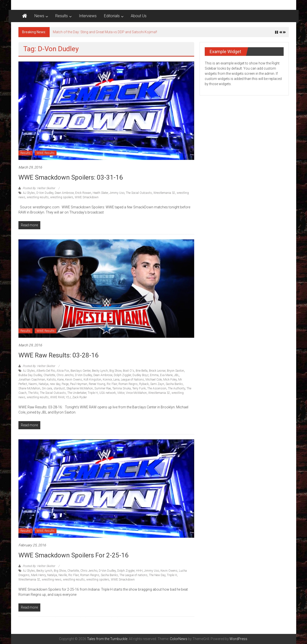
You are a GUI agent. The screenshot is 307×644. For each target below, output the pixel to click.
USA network (108, 393)
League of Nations (132, 380)
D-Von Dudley (45, 193)
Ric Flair (112, 384)
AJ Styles (29, 193)
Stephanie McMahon (80, 388)
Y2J (68, 397)
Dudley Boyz (140, 375)
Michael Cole (154, 380)
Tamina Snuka (122, 388)
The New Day (157, 575)
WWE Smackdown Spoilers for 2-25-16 (73, 555)
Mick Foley (170, 380)
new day (55, 384)
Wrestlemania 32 (164, 193)
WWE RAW (57, 397)
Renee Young (97, 384)
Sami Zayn (157, 384)
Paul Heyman (79, 384)
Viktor (121, 393)
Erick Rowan (83, 193)
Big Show (115, 371)
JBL (176, 375)
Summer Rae (103, 388)
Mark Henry (38, 575)
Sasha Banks (174, 384)
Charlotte (49, 375)
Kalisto (51, 380)
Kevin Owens (74, 380)
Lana (116, 380)
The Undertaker (77, 393)
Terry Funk (139, 388)
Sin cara (47, 388)
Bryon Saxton (175, 371)
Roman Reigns (128, 384)
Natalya (44, 384)
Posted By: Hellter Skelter (39, 188)
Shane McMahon (29, 388)
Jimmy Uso (117, 193)
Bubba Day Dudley (30, 375)
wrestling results (38, 197)
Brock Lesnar (157, 371)
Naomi (33, 384)
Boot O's (129, 371)
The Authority (176, 388)
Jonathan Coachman (32, 380)
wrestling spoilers (62, 197)
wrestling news (52, 580)
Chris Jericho (65, 375)
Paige (65, 384)
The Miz (33, 393)
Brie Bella (142, 371)
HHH (139, 571)
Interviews (88, 16)
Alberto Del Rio (46, 371)
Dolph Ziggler (122, 375)
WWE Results (46, 153)
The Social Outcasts (139, 193)
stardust (59, 388)
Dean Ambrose (64, 193)
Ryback (144, 384)
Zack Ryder (80, 397)
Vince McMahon (136, 393)
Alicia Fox (63, 371)
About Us (139, 16)
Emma (154, 375)
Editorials (112, 16)
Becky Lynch (100, 371)
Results (62, 16)
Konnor (107, 380)
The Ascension (157, 388)
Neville (63, 575)
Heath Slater (100, 193)
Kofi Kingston (92, 380)
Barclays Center (80, 371)
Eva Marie (166, 375)
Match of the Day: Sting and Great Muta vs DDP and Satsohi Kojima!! (105, 32)
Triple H (93, 393)
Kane (60, 380)
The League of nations (133, 575)
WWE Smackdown (87, 197)
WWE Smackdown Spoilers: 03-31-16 (71, 177)
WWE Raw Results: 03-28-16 (58, 355)
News (39, 16)
